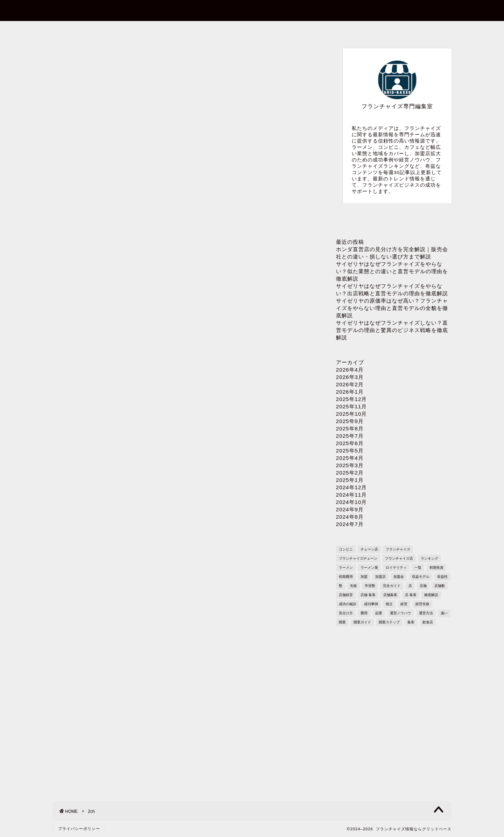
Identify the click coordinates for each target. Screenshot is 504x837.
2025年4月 (350, 458)
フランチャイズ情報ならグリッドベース (252, 10)
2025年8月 (350, 428)
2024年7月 (350, 524)
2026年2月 (350, 384)
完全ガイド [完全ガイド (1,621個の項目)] (392, 586)
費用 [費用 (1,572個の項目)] (364, 613)
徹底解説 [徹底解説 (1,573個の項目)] (431, 595)
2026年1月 (350, 392)
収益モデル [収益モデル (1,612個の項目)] (421, 577)
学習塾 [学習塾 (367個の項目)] (370, 586)
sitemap (411, 30)
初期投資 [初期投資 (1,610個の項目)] (436, 568)
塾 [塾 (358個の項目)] (341, 586)
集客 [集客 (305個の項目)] (411, 622)
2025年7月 (350, 436)
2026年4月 (350, 370)
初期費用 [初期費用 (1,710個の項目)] (346, 577)
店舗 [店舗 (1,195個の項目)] (423, 586)
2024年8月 (350, 517)
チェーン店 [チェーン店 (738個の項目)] (369, 549)
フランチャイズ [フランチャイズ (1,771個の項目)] (398, 549)
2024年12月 (352, 487)
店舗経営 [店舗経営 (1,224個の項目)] (346, 595)
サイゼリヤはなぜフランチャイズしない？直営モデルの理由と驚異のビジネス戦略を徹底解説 (392, 330)
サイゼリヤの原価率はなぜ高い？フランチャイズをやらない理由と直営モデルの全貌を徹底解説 (392, 308)
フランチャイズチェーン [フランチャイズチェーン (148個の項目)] (358, 558)
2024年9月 (350, 509)
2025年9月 (350, 421)
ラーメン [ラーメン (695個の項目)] (346, 568)
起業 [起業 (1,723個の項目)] (379, 613)
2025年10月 (352, 414)
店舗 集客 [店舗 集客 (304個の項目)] (368, 595)
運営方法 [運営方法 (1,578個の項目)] (426, 613)
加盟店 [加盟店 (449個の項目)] (380, 577)
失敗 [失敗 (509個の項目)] (353, 586)
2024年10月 (352, 502)
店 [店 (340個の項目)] (410, 586)
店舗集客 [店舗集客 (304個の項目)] (390, 595)
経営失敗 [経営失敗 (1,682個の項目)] (422, 604)
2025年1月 (350, 480)
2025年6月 (350, 443)
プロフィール (252, 30)
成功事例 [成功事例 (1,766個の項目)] (371, 604)
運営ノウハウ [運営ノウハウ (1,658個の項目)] (400, 613)
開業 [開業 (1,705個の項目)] (342, 622)
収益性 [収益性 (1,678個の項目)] (442, 577)
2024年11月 (352, 495)
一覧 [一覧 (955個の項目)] (418, 568)
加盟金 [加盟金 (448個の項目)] (399, 577)
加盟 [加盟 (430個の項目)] (364, 577)
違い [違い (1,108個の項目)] (444, 613)
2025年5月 (350, 451)
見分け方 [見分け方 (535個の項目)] (346, 613)
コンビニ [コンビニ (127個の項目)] (346, 549)
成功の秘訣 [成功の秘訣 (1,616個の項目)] (348, 604)
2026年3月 (350, 377)
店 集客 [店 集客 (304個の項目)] (411, 595)
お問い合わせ (172, 30)
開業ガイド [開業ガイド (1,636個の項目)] (362, 622)
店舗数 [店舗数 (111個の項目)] (440, 586)
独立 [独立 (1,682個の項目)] (389, 604)
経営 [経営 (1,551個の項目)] (404, 604)
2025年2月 (350, 473)
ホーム (93, 30)
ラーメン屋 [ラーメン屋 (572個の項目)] (369, 568)
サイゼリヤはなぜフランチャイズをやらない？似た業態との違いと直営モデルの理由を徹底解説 (392, 271)
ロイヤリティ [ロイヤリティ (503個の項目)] (396, 568)
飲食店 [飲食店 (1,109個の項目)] (428, 622)
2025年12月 (352, 399)
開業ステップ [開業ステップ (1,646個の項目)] (389, 622)
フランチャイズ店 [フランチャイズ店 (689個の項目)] (399, 558)
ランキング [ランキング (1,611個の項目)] (429, 558)
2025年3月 (350, 465)
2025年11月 (352, 406)
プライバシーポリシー (331, 30)
